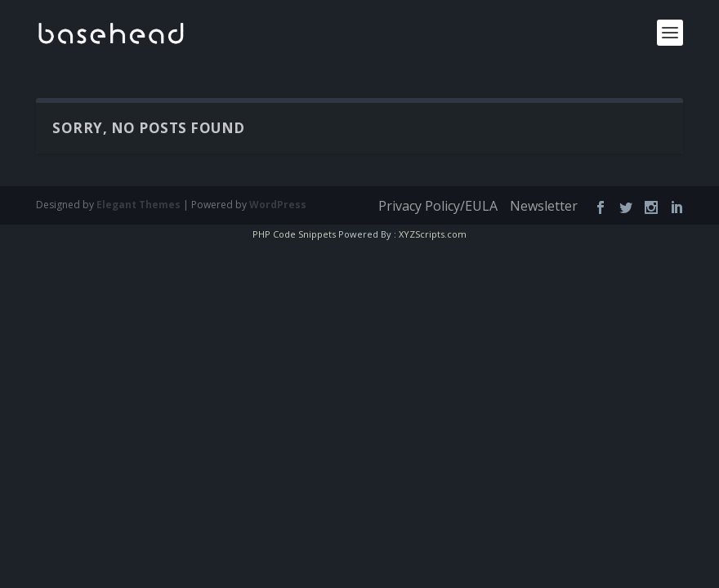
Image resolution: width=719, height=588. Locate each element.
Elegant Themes (127, 204)
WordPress (247, 204)
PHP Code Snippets (299, 234)
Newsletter (546, 206)
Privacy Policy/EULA (444, 206)
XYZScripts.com (427, 234)
